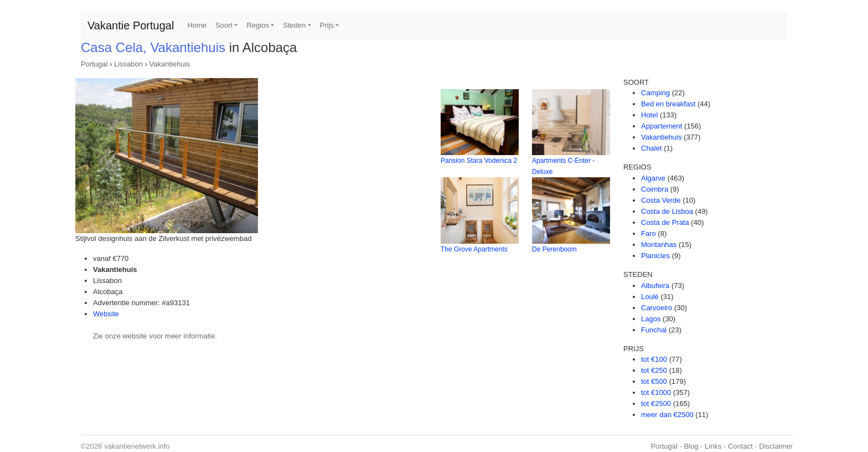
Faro (649, 233)
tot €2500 (656, 404)
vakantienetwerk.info (137, 446)
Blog (691, 446)
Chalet (652, 148)
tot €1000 (656, 392)
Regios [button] (257, 25)
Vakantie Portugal (131, 25)
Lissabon (128, 64)
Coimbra (655, 189)
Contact (740, 446)
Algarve (653, 178)
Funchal (654, 330)
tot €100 (654, 359)
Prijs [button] (327, 25)
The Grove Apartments (474, 249)
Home (197, 25)
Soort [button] (224, 25)
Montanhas (659, 245)
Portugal (94, 64)
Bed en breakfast (668, 104)
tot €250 (654, 370)
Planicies (655, 256)
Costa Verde (661, 200)
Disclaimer (776, 446)
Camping (655, 93)
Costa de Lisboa (667, 211)
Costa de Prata (665, 222)
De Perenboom (554, 249)
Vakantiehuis (170, 64)
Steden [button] (294, 25)
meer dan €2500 (667, 415)
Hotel (649, 115)
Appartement (662, 126)
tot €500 (654, 381)
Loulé (650, 297)
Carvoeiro (657, 308)
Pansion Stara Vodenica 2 (479, 161)
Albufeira (655, 286)
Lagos (651, 319)
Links (713, 446)
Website (106, 314)
